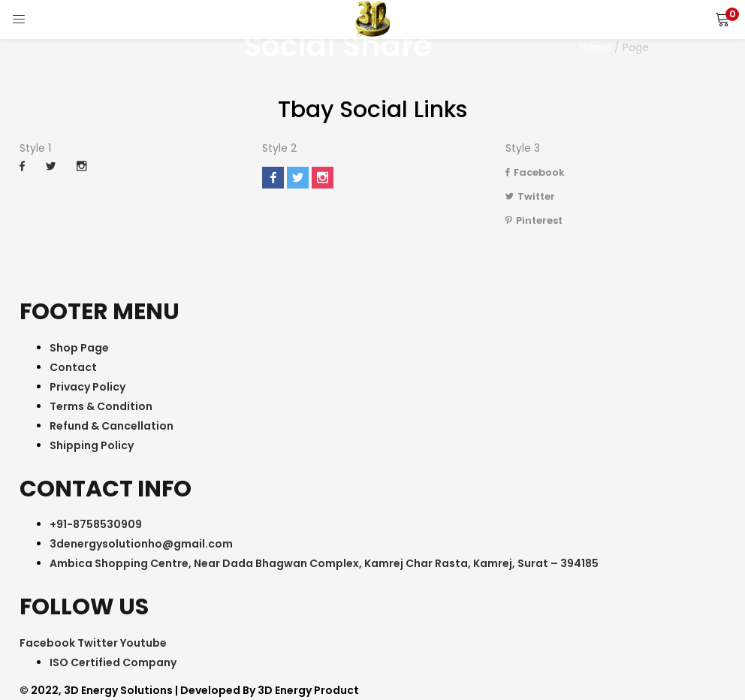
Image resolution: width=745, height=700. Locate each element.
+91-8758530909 (96, 524)
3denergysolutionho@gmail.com (141, 544)
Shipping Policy (92, 445)
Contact (73, 367)
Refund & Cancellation (112, 426)
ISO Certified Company (113, 662)
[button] (722, 19)
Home (596, 47)
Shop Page (79, 348)
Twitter (530, 196)
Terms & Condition (101, 406)
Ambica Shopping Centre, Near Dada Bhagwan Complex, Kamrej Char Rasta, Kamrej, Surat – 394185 (324, 563)
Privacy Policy (87, 387)
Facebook (535, 172)
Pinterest (534, 220)
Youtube (143, 643)
